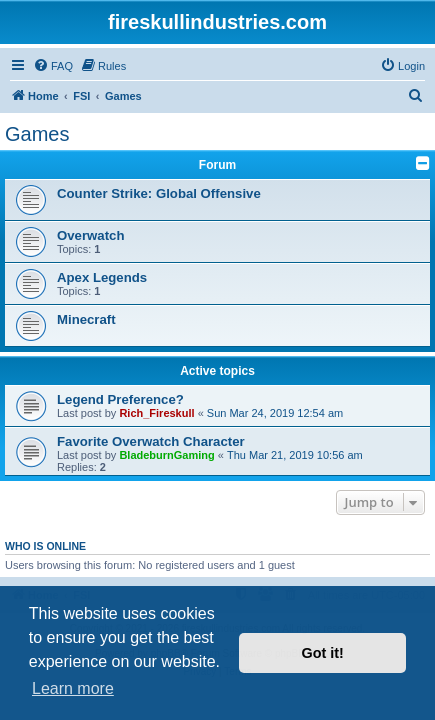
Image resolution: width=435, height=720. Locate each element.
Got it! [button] (323, 653)
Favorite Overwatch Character (151, 441)
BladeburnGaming (166, 455)
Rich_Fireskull (156, 413)
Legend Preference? (120, 399)
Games (37, 134)
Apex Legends (102, 277)
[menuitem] (53, 66)
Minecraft (86, 319)
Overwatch (90, 235)
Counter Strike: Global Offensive (159, 193)
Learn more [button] (73, 688)
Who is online (45, 546)
